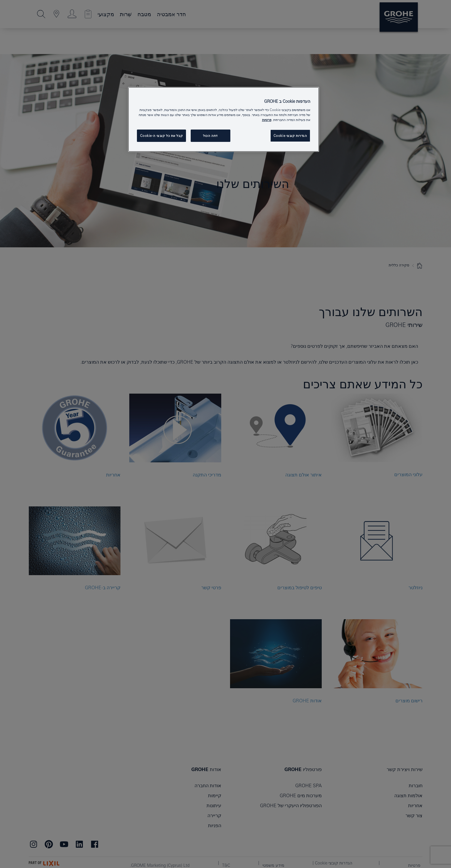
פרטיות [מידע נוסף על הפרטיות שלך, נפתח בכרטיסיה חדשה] (267, 120)
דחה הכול (210, 136)
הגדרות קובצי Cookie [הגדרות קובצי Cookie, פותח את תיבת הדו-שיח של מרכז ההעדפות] (290, 136)
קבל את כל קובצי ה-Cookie (162, 136)
